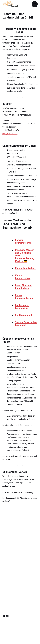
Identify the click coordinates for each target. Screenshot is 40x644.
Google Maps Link (10, 133)
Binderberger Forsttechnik (22, 307)
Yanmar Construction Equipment (26, 324)
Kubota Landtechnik (25, 268)
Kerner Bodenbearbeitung (25, 297)
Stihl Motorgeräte (24, 315)
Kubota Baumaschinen (23, 277)
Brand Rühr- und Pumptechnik (24, 287)
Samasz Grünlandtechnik (24, 241)
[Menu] (35, 4)
